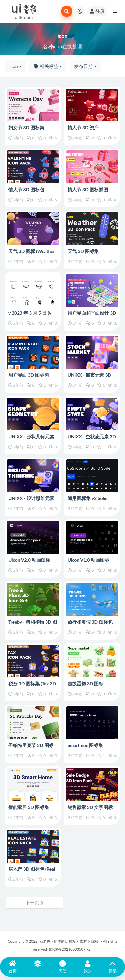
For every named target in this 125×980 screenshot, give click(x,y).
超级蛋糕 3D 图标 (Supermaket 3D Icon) (89, 686)
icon (14, 66)
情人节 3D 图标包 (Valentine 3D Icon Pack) (33, 192)
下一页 (34, 902)
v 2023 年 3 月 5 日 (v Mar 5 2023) (30, 316)
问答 (62, 967)
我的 (87, 967)
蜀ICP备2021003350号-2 (70, 949)
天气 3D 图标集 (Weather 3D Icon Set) (90, 254)
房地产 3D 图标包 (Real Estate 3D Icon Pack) (32, 872)
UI (37, 967)
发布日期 (83, 66)
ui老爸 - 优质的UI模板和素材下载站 (69, 941)
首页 (12, 967)
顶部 (112, 967)
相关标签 (46, 66)
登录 (97, 11)
